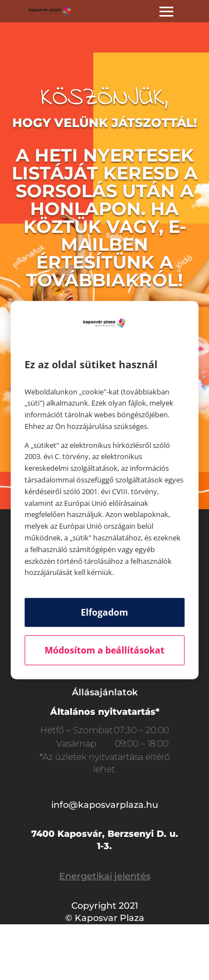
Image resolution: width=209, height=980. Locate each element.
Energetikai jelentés (105, 876)
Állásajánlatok (105, 692)
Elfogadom (104, 612)
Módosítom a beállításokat (104, 650)
